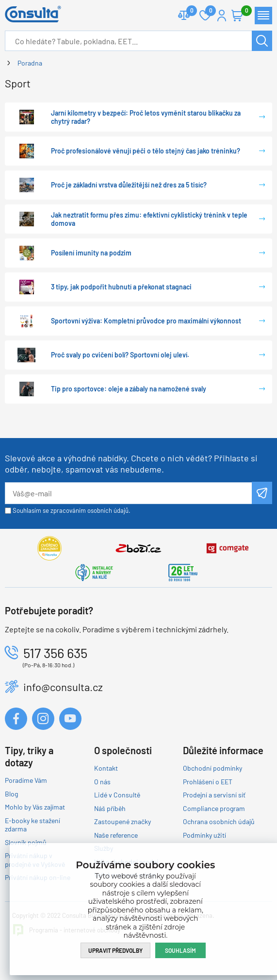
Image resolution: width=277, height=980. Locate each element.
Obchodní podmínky (212, 768)
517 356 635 (55, 653)
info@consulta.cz (63, 687)
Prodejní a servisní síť (214, 795)
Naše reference (116, 835)
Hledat (262, 41)
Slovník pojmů (26, 842)
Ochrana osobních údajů (219, 821)
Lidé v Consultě (117, 795)
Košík (242, 11)
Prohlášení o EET (208, 782)
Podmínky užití (204, 835)
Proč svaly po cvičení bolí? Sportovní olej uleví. (120, 355)
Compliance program (214, 808)
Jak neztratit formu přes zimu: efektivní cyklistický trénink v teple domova (149, 219)
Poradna (30, 63)
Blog (11, 794)
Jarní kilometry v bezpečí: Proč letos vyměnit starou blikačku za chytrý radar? (146, 117)
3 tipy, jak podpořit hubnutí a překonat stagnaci (121, 287)
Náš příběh (110, 808)
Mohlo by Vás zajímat (35, 807)
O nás (102, 782)
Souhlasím (180, 950)
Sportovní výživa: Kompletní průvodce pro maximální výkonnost (146, 321)
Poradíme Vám (26, 780)
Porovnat (188, 11)
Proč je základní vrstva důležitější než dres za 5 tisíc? (129, 185)
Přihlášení (222, 16)
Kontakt (106, 768)
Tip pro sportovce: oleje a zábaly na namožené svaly (129, 389)
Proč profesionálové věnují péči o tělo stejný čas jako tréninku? (146, 151)
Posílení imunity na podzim (91, 253)
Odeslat (262, 493)
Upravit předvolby (115, 950)
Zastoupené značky (122, 821)
